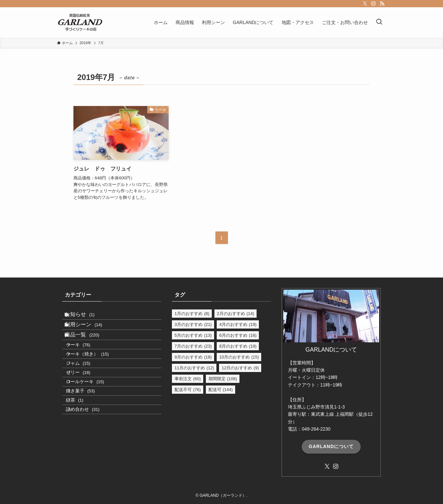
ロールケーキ (93, 419)
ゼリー (86, 406)
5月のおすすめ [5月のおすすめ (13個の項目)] (193, 335)
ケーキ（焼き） (96, 377)
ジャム (86, 391)
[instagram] (374, 4)
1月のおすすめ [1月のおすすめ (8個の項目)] (192, 314)
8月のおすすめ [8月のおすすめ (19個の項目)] (238, 346)
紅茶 (83, 448)
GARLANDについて (331, 446)
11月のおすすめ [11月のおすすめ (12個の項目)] (194, 368)
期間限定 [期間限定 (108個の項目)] (223, 379)
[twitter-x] (365, 4)
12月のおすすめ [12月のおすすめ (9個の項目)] (240, 368)
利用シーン (90, 333)
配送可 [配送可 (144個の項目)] (221, 390)
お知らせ (86, 317)
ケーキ (86, 363)
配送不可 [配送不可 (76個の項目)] (188, 390)
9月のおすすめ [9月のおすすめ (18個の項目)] (193, 357)
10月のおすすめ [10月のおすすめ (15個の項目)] (239, 357)
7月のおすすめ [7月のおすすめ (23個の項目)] (193, 346)
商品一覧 (89, 348)
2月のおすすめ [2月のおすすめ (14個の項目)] (236, 314)
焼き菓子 (89, 434)
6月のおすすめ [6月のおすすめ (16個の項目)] (238, 335)
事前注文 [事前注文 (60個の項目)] (188, 379)
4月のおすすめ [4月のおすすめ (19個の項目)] (238, 324)
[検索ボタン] (379, 22)
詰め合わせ (91, 462)
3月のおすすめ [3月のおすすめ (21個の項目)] (193, 324)
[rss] (382, 4)
